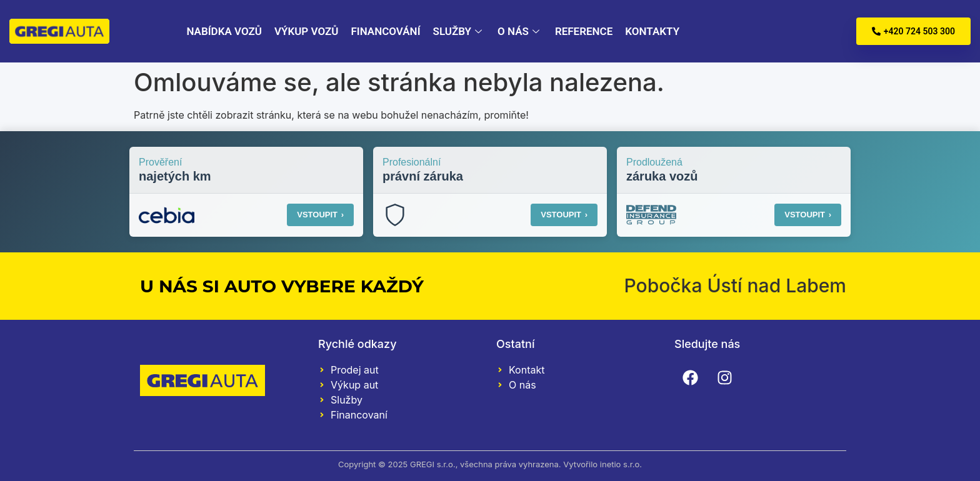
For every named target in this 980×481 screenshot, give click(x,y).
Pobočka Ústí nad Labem (735, 285)
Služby (459, 31)
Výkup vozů (306, 31)
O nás (520, 31)
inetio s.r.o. (621, 464)
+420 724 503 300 (913, 31)
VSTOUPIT (320, 215)
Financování (385, 31)
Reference (584, 31)
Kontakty (652, 31)
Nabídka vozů (224, 31)
